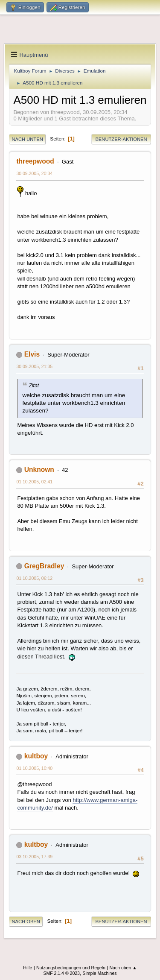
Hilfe (28, 968)
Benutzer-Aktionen (121, 139)
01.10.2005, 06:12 (34, 578)
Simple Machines (99, 973)
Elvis (32, 354)
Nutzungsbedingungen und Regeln (71, 968)
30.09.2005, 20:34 (34, 173)
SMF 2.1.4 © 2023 (61, 973)
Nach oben (26, 921)
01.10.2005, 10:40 (34, 768)
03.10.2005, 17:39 (34, 857)
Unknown (39, 470)
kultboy (36, 756)
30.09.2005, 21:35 (34, 366)
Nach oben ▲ (123, 968)
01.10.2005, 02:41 (34, 482)
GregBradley (44, 566)
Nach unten (27, 139)
